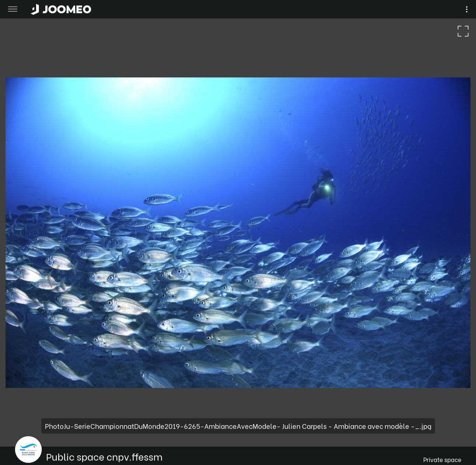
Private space (442, 459)
